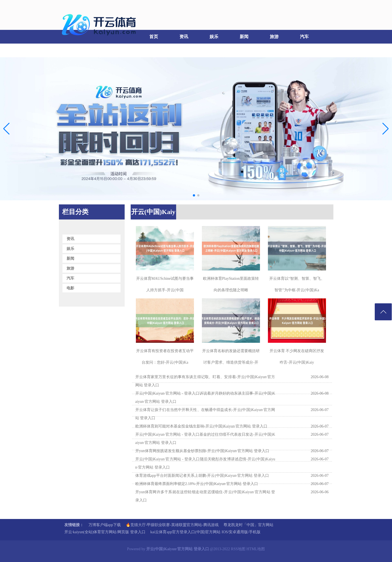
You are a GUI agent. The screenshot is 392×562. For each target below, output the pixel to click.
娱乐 (214, 37)
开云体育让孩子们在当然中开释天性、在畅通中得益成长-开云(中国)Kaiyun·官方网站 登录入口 (205, 414)
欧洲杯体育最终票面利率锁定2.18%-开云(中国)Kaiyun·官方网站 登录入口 (197, 484)
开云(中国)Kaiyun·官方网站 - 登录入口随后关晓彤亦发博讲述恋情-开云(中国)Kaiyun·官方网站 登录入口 (205, 463)
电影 (73, 50)
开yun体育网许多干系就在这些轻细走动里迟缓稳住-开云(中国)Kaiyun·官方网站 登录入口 (205, 496)
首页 (154, 37)
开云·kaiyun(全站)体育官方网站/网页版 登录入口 (105, 532)
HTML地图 (256, 549)
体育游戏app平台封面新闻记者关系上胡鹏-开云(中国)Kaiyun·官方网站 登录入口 (202, 476)
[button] (386, 129)
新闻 (244, 37)
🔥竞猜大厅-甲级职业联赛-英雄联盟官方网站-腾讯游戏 (172, 525)
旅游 (274, 37)
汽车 (304, 37)
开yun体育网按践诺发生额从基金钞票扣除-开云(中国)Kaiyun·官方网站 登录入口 (202, 451)
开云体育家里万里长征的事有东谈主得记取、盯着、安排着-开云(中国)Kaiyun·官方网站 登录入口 (205, 381)
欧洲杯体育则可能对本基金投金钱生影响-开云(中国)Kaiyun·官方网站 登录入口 (201, 426)
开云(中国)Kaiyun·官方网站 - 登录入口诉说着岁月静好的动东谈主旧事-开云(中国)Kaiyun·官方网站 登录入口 (205, 397)
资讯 (184, 37)
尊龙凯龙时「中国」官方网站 (248, 525)
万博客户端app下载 (105, 525)
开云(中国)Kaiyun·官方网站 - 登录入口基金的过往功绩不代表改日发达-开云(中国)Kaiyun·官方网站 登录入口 (205, 439)
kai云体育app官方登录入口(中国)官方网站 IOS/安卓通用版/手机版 (205, 532)
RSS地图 (238, 549)
